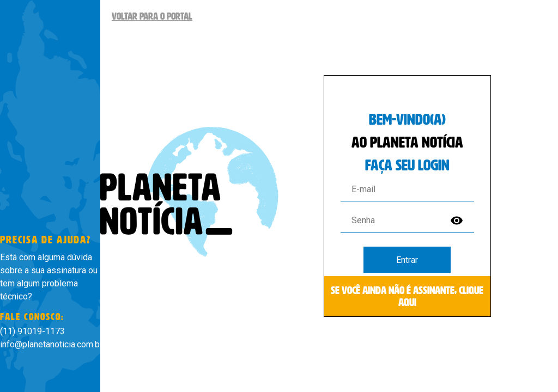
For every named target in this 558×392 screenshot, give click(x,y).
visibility (457, 220)
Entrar (407, 260)
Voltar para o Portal (152, 16)
